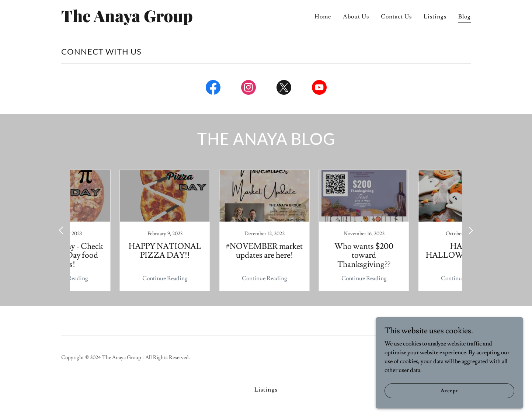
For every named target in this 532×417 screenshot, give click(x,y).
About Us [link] (356, 17)
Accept (449, 390)
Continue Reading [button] (117, 278)
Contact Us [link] (396, 17)
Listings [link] (435, 17)
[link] (133, 20)
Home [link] (323, 17)
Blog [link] (465, 17)
